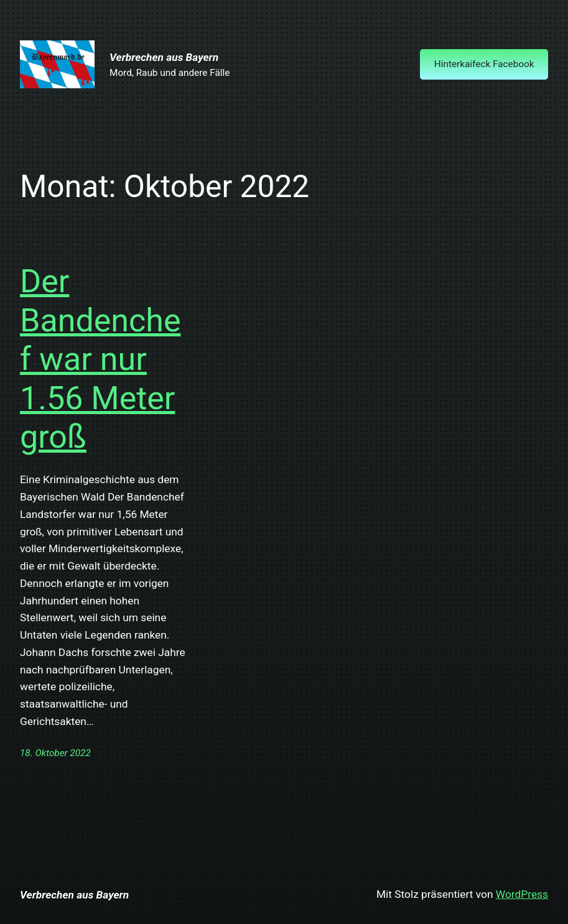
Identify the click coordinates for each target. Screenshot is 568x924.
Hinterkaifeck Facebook (484, 64)
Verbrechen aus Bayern (164, 57)
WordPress (522, 894)
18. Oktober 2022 (55, 753)
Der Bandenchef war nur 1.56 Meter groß (100, 359)
